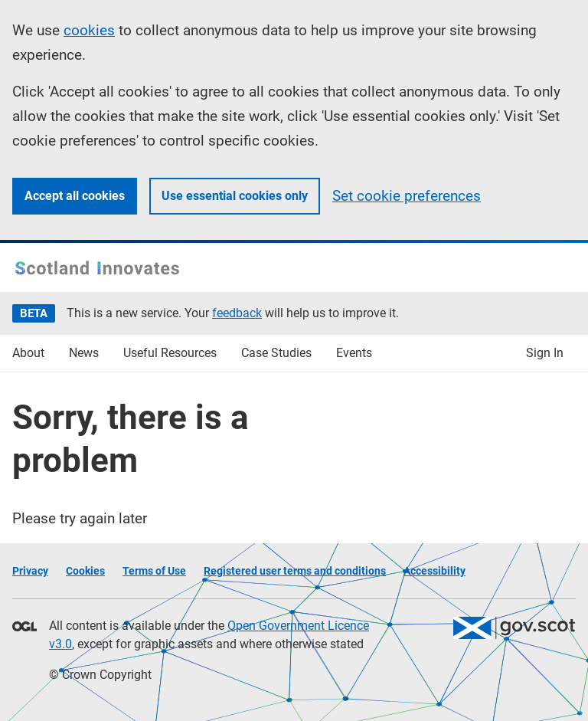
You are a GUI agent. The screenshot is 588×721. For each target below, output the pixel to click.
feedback (237, 313)
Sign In (545, 353)
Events (354, 353)
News (84, 353)
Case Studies (276, 353)
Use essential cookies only (235, 196)
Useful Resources (170, 353)
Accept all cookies (75, 196)
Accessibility (434, 571)
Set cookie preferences (407, 196)
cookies (89, 30)
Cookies (85, 571)
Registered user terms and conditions (295, 571)
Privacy (30, 571)
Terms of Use (154, 571)
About (28, 353)
